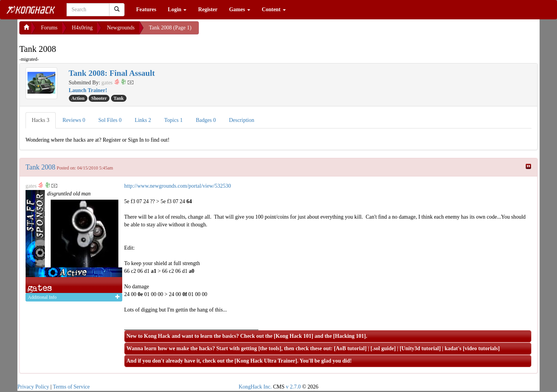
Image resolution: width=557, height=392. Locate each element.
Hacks (41, 120)
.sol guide (383, 348)
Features (146, 9)
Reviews (74, 120)
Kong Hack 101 (293, 336)
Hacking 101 (349, 336)
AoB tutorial (350, 348)
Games (240, 9)
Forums (49, 28)
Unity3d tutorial (420, 348)
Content (274, 9)
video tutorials (481, 348)
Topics (174, 120)
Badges (206, 120)
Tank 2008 (40, 167)
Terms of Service (71, 387)
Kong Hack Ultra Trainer (266, 361)
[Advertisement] (261, 31)
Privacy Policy (33, 387)
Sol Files (110, 120)
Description (242, 120)
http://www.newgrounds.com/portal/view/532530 (178, 186)
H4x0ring (82, 28)
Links (143, 120)
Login (177, 9)
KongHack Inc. (255, 387)
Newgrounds (121, 28)
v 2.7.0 (293, 387)
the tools (270, 348)
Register (208, 9)
